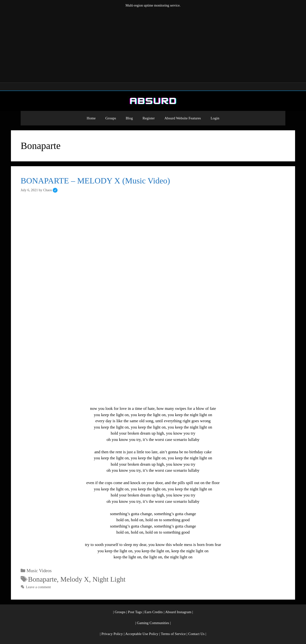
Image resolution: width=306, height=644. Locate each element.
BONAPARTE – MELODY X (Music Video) (95, 181)
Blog (129, 118)
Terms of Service (173, 634)
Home (91, 118)
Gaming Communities (153, 623)
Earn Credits (154, 612)
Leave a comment (38, 587)
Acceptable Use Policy (142, 634)
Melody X (75, 579)
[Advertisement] (153, 44)
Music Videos (39, 571)
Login (215, 118)
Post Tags (135, 612)
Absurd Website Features (183, 118)
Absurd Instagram (178, 612)
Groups (111, 118)
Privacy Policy (112, 634)
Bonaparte (42, 579)
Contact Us (196, 634)
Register (149, 118)
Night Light (109, 579)
